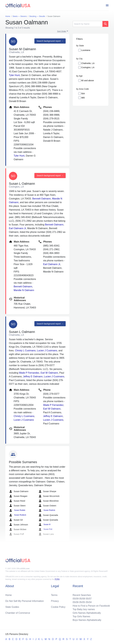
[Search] (88, 24)
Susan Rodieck (18, 515)
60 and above (88, 80)
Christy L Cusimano (25, 351)
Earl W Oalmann (49, 373)
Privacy (55, 601)
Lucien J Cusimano (47, 351)
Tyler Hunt (14, 75)
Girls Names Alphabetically (87, 613)
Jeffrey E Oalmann (33, 376)
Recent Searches (82, 595)
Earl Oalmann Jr (17, 228)
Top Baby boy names (84, 609)
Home (9, 595)
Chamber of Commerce (18, 613)
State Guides (12, 607)
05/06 (76, 602)
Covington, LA (88, 67)
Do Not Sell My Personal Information (25, 601)
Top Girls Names (81, 616)
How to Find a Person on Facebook (91, 606)
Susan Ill (44, 525)
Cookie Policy (58, 607)
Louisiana (86, 50)
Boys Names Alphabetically (87, 620)
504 (83, 94)
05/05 (82, 602)
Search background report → (50, 41)
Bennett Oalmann (41, 199)
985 (83, 98)
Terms (54, 595)
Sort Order (62, 31)
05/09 (76, 599)
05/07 (89, 599)
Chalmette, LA (88, 63)
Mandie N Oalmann (24, 290)
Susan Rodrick (47, 510)
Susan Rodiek (17, 510)
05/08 (82, 599)
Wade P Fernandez (29, 373)
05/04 (89, 602)
